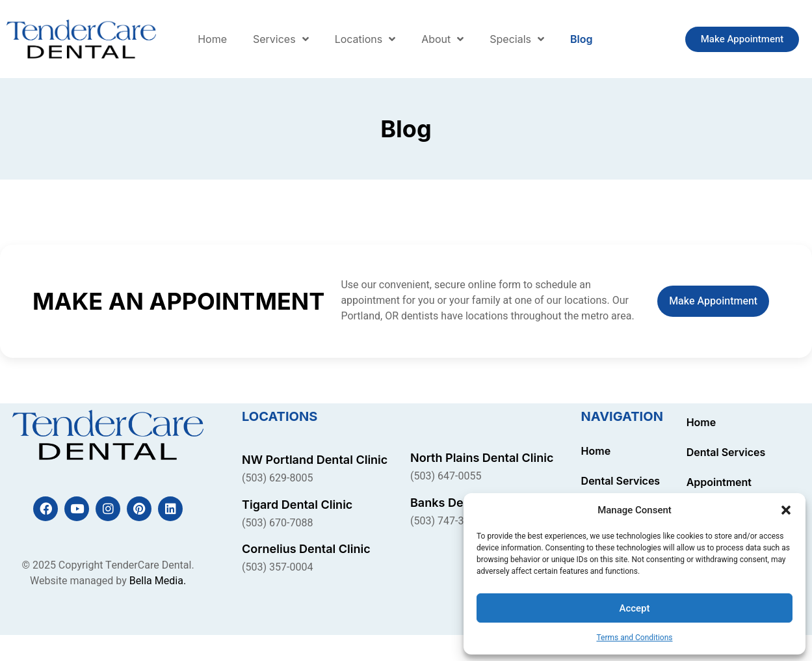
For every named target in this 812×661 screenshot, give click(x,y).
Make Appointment (713, 301)
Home (212, 39)
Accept (634, 608)
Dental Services (621, 481)
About (442, 39)
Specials (517, 39)
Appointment (719, 482)
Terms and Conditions (634, 638)
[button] (786, 510)
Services (281, 39)
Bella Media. (158, 581)
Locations (365, 39)
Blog (581, 39)
